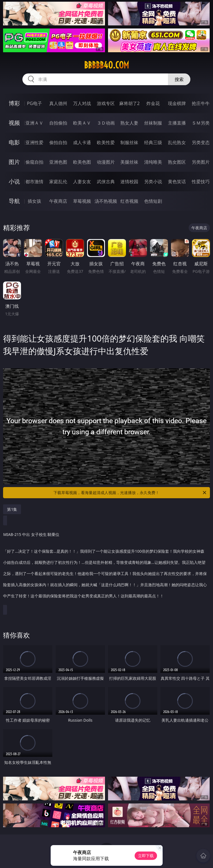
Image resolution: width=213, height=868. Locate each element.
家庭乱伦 (58, 182)
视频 (14, 123)
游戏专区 (106, 103)
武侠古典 (106, 182)
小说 (14, 181)
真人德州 (58, 103)
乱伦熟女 (177, 142)
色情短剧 (153, 201)
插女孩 (34, 201)
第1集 (12, 509)
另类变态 (201, 142)
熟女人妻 (129, 123)
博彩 (14, 103)
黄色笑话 (177, 182)
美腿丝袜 (129, 162)
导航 (14, 201)
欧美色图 (82, 162)
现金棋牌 (177, 103)
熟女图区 (177, 162)
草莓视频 (82, 201)
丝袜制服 (153, 123)
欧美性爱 (106, 142)
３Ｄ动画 (106, 123)
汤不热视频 (106, 201)
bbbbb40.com (106, 65)
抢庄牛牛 (201, 103)
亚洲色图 (58, 162)
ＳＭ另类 (201, 123)
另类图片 (201, 162)
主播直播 (177, 123)
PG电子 (34, 103)
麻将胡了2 (129, 103)
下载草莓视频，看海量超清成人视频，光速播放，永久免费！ (130, 493)
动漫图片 (106, 162)
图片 (14, 162)
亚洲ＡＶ (34, 123)
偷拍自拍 (58, 142)
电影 (14, 142)
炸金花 (153, 103)
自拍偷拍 (58, 123)
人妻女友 (82, 182)
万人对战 (82, 103)
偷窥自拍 (34, 162)
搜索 (179, 79)
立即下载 (146, 856)
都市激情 (34, 182)
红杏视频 (129, 201)
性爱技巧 (201, 182)
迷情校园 (129, 182)
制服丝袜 (129, 142)
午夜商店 (58, 201)
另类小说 (153, 182)
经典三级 (153, 142)
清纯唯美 (153, 162)
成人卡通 (82, 142)
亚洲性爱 (34, 142)
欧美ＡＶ (82, 123)
